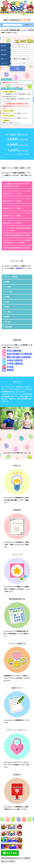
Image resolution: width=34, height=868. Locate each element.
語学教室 (7, 307)
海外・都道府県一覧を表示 (25, 41)
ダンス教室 (8, 287)
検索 (17, 69)
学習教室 (7, 302)
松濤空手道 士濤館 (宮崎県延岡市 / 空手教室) (17, 235)
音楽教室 (7, 282)
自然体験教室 (8, 327)
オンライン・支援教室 (11, 277)
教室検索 (18, 268)
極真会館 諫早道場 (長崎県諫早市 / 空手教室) (17, 248)
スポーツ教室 (8, 292)
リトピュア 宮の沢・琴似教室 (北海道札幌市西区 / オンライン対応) (17, 229)
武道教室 (7, 297)
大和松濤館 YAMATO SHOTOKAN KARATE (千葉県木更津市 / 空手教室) (16, 185)
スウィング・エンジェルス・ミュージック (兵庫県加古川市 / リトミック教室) (17, 192)
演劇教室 (7, 317)
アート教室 (8, 312)
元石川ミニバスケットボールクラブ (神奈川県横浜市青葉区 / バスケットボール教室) (17, 242)
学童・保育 (8, 322)
